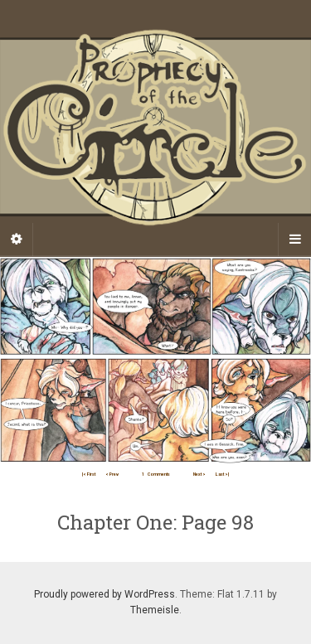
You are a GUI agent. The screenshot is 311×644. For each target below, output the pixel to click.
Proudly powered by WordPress (104, 594)
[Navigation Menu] (294, 240)
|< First (89, 474)
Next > (199, 474)
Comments (156, 474)
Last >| (222, 474)
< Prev (112, 474)
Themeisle (155, 610)
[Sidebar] (17, 240)
